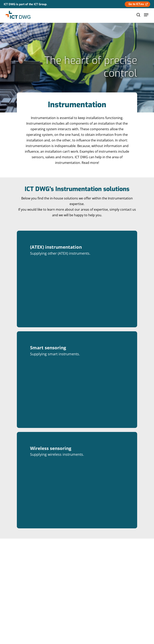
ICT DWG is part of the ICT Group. (25, 4)
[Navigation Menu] (146, 15)
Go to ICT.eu (136, 4)
